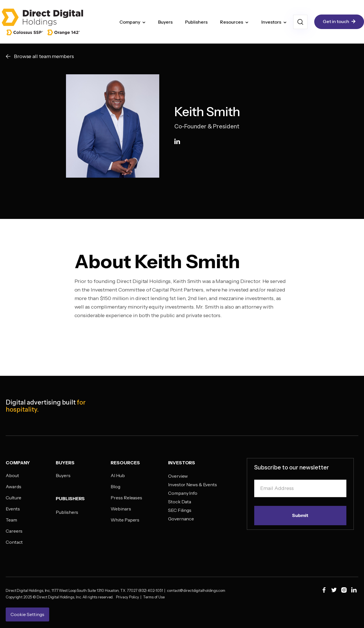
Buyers (165, 22)
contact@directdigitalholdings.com (198, 590)
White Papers (125, 520)
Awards (13, 487)
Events (13, 509)
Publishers (196, 22)
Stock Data (180, 502)
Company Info (183, 493)
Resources (232, 22)
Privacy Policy (128, 597)
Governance (181, 519)
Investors (271, 22)
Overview (178, 476)
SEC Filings (180, 510)
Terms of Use (154, 597)
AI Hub (118, 475)
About (12, 475)
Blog (115, 487)
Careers (14, 531)
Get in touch (339, 22)
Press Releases (126, 498)
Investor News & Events (193, 485)
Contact (14, 542)
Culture (14, 498)
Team (11, 520)
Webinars (121, 509)
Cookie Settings (27, 614)
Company (130, 22)
